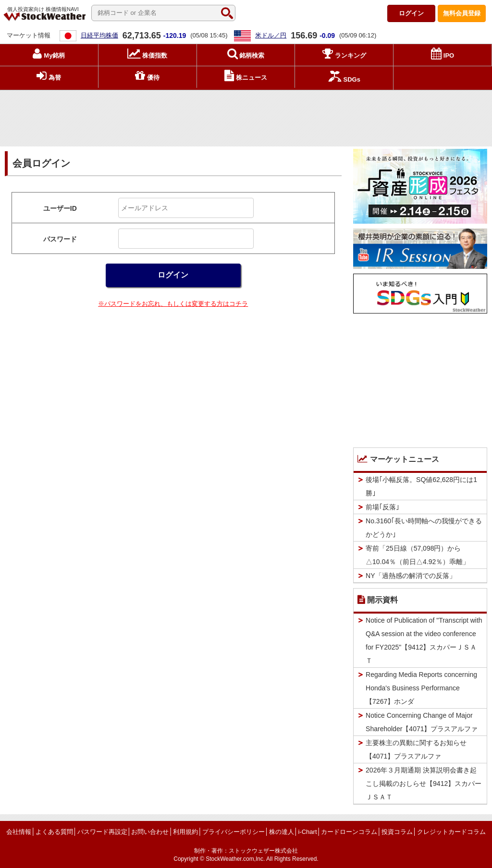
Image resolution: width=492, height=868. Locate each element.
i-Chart (307, 832)
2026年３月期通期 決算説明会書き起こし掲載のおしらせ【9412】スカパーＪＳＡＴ (424, 784)
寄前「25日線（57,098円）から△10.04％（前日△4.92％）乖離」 (418, 555)
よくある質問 (54, 832)
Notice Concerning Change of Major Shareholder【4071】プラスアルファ (422, 722)
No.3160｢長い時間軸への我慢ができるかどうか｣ (424, 528)
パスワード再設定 (102, 832)
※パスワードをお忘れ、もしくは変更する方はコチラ (173, 304)
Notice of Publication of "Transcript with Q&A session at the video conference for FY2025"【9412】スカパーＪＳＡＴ (424, 640)
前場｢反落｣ (382, 507)
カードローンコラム (349, 832)
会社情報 (19, 832)
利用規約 (185, 832)
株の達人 (282, 832)
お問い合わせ (150, 832)
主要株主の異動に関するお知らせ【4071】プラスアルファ (416, 749)
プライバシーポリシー (234, 832)
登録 (462, 13)
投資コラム (397, 832)
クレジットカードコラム (451, 832)
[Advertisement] (246, 116)
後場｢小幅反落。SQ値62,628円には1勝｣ (421, 486)
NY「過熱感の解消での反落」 (411, 576)
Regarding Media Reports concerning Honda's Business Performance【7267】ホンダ (421, 688)
